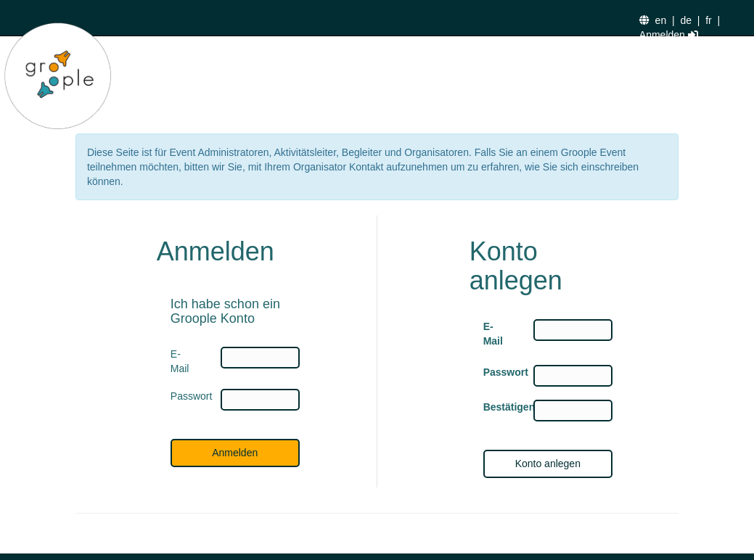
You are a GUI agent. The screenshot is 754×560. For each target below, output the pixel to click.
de (686, 20)
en (661, 20)
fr (709, 20)
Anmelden (669, 35)
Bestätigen (497, 407)
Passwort (497, 372)
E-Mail (493, 334)
